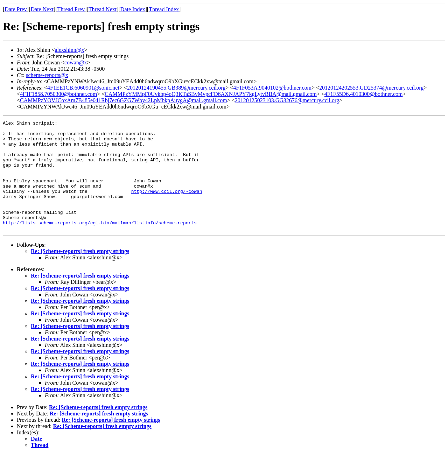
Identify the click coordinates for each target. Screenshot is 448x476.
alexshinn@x (69, 50)
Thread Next (103, 9)
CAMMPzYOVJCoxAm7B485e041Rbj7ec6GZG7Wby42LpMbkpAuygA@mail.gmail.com (124, 100)
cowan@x (76, 62)
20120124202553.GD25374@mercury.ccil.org (371, 88)
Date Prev (16, 9)
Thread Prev (71, 9)
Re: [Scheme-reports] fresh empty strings (80, 273)
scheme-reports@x (47, 75)
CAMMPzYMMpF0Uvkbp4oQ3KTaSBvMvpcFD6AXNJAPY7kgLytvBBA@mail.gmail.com (211, 94)
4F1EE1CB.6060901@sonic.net (83, 88)
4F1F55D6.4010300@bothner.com (364, 94)
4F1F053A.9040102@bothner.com (272, 88)
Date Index (133, 9)
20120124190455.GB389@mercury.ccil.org (176, 88)
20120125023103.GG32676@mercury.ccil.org (287, 100)
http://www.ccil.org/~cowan (167, 206)
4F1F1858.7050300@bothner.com (58, 94)
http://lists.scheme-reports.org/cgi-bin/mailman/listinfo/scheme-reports (100, 244)
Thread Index (164, 9)
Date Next (42, 9)
